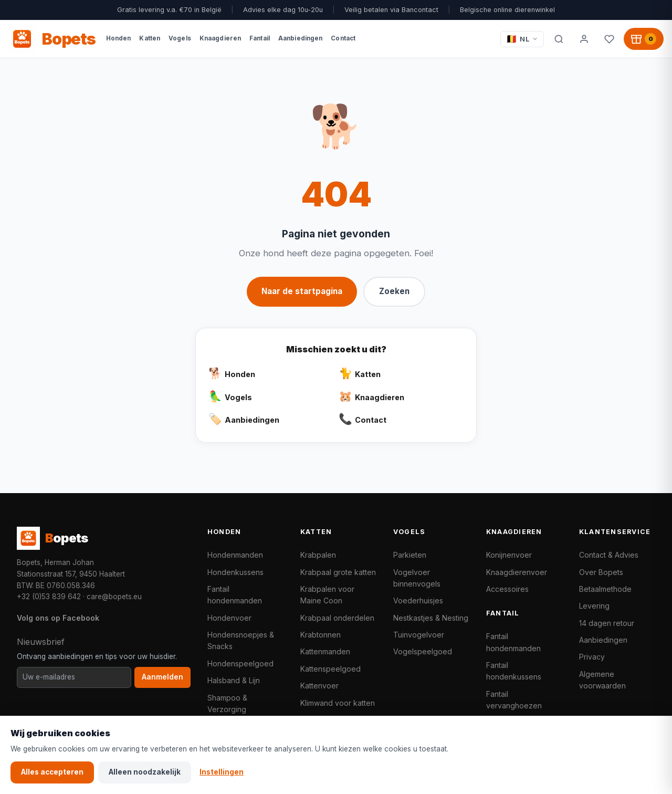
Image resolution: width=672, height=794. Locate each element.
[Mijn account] (584, 39)
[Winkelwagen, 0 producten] (644, 39)
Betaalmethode (605, 589)
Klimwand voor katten (338, 703)
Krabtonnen (321, 635)
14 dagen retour (607, 623)
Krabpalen (318, 555)
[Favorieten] (609, 39)
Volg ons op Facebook (58, 618)
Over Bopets (601, 572)
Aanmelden (162, 677)
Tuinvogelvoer (419, 635)
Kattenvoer (319, 686)
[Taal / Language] (522, 39)
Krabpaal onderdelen (337, 618)
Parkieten (410, 555)
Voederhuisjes (418, 600)
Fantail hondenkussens (514, 671)
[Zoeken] (559, 39)
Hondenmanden (235, 555)
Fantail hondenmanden (235, 595)
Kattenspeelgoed (330, 669)
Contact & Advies (609, 555)
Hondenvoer (229, 618)
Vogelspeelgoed (423, 651)
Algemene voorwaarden (602, 680)
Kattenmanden (325, 651)
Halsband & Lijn (234, 680)
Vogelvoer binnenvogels (417, 578)
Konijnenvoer (509, 555)
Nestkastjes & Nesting (431, 618)
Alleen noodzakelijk (145, 772)
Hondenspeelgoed (240, 664)
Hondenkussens (235, 572)
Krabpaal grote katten (338, 572)
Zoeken (394, 291)
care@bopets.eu (114, 597)
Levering (594, 606)
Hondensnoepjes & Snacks (241, 640)
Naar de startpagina (302, 291)
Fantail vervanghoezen (514, 700)
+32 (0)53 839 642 (49, 597)
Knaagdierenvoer (517, 572)
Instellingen (222, 772)
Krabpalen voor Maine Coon (327, 595)
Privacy (592, 657)
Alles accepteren (52, 772)
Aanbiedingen (603, 640)
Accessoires (507, 589)
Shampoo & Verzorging (227, 703)
